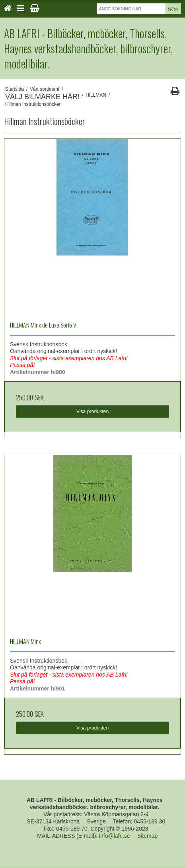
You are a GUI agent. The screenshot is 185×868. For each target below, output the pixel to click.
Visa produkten (93, 412)
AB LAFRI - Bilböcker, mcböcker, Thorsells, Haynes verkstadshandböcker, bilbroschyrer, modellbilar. (88, 48)
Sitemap (147, 836)
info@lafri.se (115, 836)
